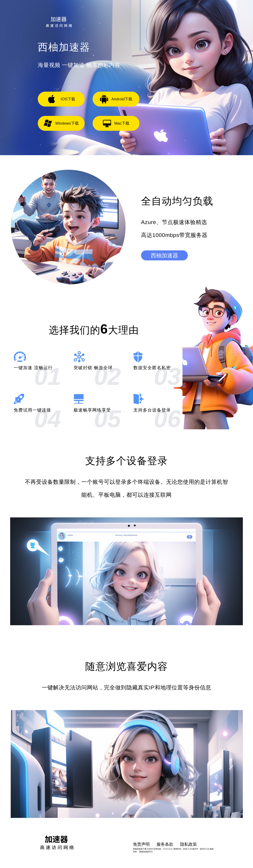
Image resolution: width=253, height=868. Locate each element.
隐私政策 (188, 844)
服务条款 (165, 844)
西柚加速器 (164, 255)
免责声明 (141, 844)
